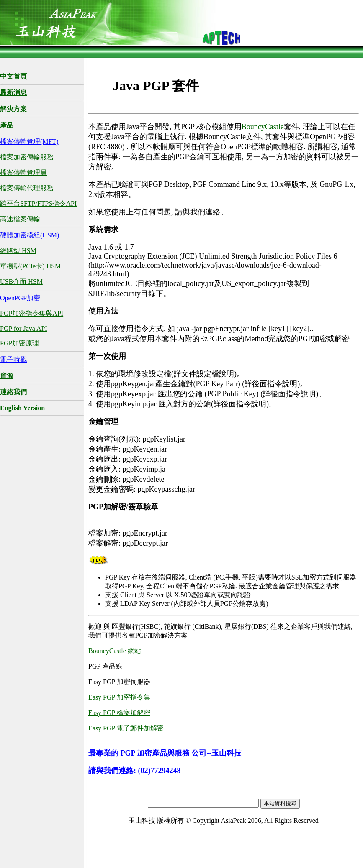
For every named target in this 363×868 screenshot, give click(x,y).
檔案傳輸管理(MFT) (29, 142)
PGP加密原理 (19, 343)
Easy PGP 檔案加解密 (119, 713)
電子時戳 (13, 359)
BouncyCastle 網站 (115, 651)
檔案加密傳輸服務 (27, 157)
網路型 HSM (18, 251)
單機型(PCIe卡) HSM (30, 266)
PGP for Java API (24, 328)
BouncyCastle (263, 127)
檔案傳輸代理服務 (27, 188)
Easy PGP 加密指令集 (119, 697)
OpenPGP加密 (20, 298)
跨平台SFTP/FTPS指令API (38, 203)
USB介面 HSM (21, 282)
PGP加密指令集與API (32, 313)
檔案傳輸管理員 (23, 172)
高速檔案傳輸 (20, 219)
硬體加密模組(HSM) (30, 235)
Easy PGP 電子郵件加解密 (126, 728)
